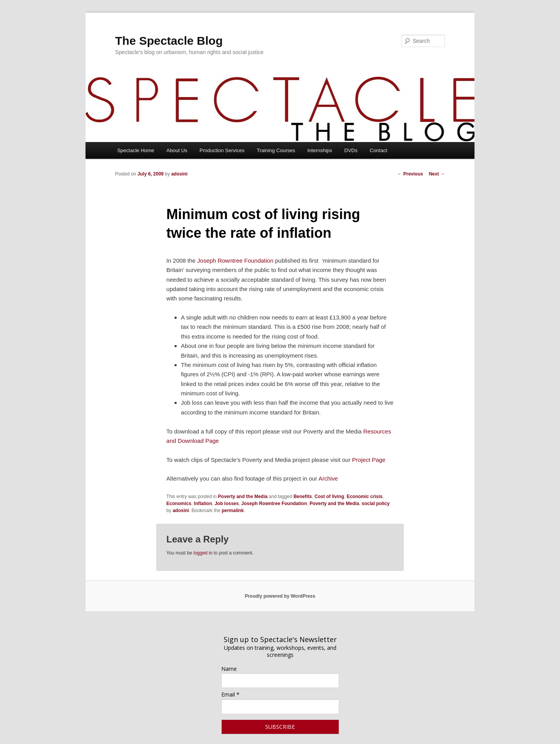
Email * (230, 694)
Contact (379, 150)
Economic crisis (364, 497)
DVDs (351, 150)
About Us (177, 150)
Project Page (369, 460)
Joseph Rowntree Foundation (235, 261)
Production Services (222, 150)
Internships (320, 150)
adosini (179, 174)
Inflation (203, 504)
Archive (328, 478)
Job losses (227, 504)
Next (437, 174)
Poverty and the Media (243, 497)
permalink (233, 511)
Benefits (303, 497)
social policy (376, 504)
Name (229, 669)
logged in (203, 553)
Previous (410, 174)
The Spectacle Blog (169, 41)
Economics (179, 504)
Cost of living (329, 497)
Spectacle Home (136, 150)
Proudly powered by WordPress (280, 596)
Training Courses (276, 150)
